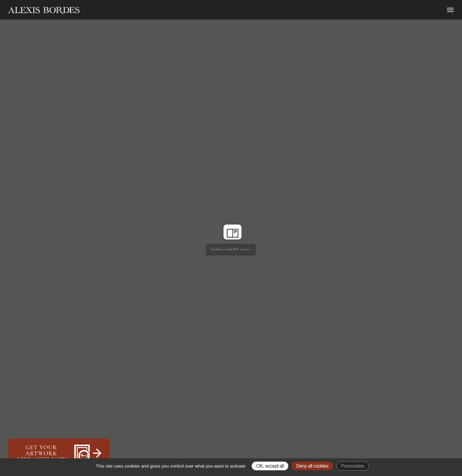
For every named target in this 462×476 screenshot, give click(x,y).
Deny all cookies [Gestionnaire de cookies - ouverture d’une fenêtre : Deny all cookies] (312, 466)
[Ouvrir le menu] (450, 10)
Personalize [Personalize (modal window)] (353, 466)
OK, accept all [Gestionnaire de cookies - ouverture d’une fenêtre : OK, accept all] (270, 466)
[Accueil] (95, 10)
